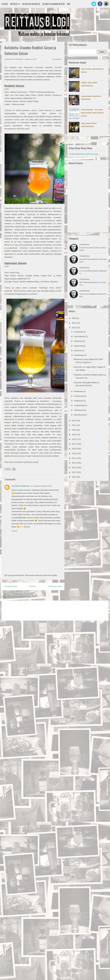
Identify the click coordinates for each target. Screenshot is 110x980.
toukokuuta (79, 396)
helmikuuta (79, 410)
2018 (74, 439)
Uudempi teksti (11, 586)
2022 (74, 420)
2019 (74, 435)
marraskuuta (80, 336)
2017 (74, 444)
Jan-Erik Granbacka (20, 486)
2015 (74, 453)
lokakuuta (78, 341)
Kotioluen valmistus (31, 4)
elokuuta (78, 350)
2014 (74, 458)
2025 (74, 318)
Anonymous (84, 244)
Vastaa (14, 531)
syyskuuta (79, 346)
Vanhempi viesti (55, 586)
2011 (74, 472)
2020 (74, 430)
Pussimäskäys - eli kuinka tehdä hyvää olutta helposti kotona (92, 113)
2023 (74, 328)
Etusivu (5, 4)
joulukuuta (79, 332)
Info (69, 4)
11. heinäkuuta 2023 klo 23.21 (41, 486)
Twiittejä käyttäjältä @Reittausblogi (84, 154)
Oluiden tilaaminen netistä (53, 4)
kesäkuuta (79, 391)
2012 (74, 468)
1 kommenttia (57, 59)
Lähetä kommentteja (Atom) (18, 597)
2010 (74, 477)
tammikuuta (79, 415)
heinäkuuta (79, 355)
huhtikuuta (79, 401)
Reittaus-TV (15, 4)
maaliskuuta (79, 405)
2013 (74, 463)
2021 (74, 425)
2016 (74, 449)
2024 (74, 323)
